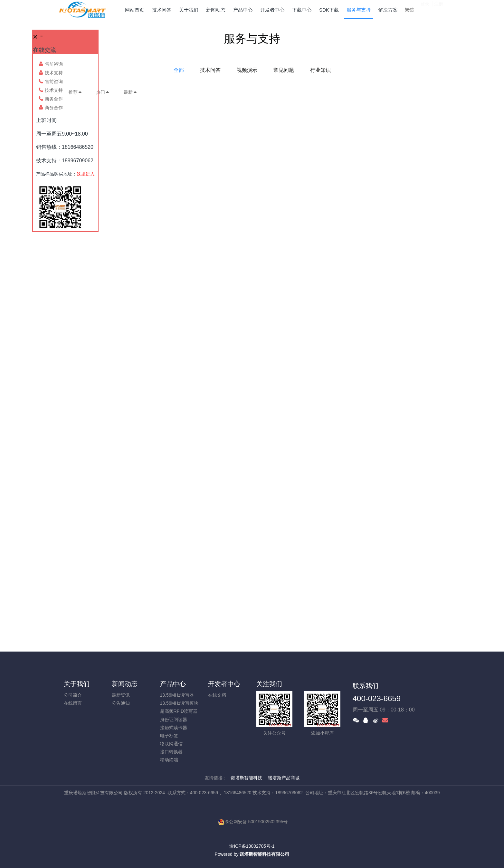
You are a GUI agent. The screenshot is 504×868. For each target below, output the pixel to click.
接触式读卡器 (174, 728)
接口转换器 (171, 752)
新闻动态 (125, 684)
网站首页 (135, 10)
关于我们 (77, 684)
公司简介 (73, 695)
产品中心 (173, 684)
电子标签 (169, 736)
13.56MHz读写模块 (179, 703)
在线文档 (217, 695)
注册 (439, 9)
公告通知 (121, 703)
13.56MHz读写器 (177, 695)
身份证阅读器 (174, 720)
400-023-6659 (377, 698)
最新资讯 (121, 695)
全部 (179, 70)
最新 (130, 92)
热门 (103, 92)
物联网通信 (171, 744)
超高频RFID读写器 (179, 711)
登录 (425, 9)
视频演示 (247, 70)
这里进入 (86, 174)
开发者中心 (224, 684)
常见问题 (284, 70)
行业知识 (320, 70)
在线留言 (73, 703)
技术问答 (210, 70)
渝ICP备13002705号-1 (252, 846)
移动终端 (169, 760)
